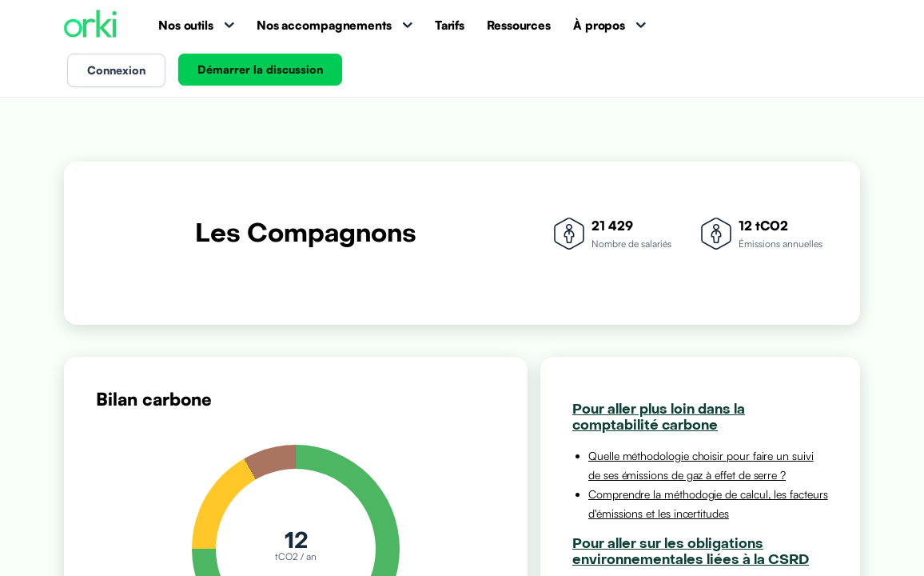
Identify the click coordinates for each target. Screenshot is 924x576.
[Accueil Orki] (90, 25)
